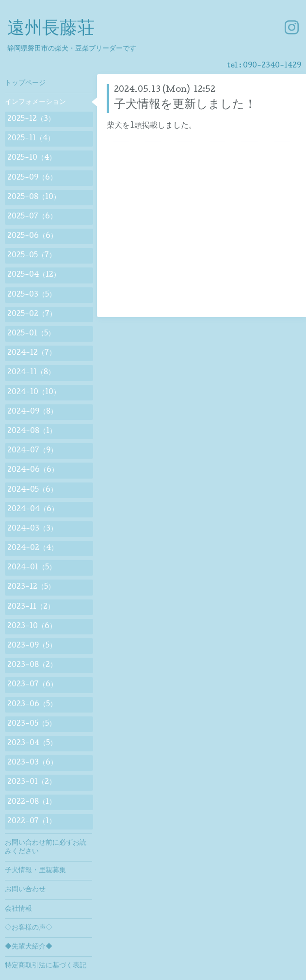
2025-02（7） (32, 315)
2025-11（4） (31, 139)
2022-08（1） (32, 802)
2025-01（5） (31, 334)
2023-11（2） (31, 607)
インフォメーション (35, 102)
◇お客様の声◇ (29, 928)
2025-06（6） (32, 236)
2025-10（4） (32, 158)
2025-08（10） (34, 198)
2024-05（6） (32, 490)
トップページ (25, 83)
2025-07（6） (32, 217)
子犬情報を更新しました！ (185, 105)
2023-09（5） (32, 646)
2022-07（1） (32, 822)
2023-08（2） (32, 665)
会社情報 (18, 909)
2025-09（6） (32, 178)
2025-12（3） (31, 119)
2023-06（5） (32, 705)
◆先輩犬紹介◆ (29, 947)
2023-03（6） (32, 763)
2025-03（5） (32, 295)
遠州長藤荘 (51, 30)
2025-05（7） (32, 256)
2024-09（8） (32, 412)
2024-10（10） (34, 393)
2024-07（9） (32, 451)
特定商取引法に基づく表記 (46, 966)
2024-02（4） (32, 548)
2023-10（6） (32, 627)
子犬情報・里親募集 (35, 871)
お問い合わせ (25, 890)
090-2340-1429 (272, 66)
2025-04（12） (34, 275)
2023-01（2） (32, 782)
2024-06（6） (33, 470)
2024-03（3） (32, 529)
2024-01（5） (32, 568)
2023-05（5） (32, 724)
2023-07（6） (32, 685)
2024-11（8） (31, 373)
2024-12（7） (32, 353)
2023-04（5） (32, 744)
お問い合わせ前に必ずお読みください (46, 847)
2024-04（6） (33, 510)
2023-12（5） (31, 587)
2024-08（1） (32, 432)
